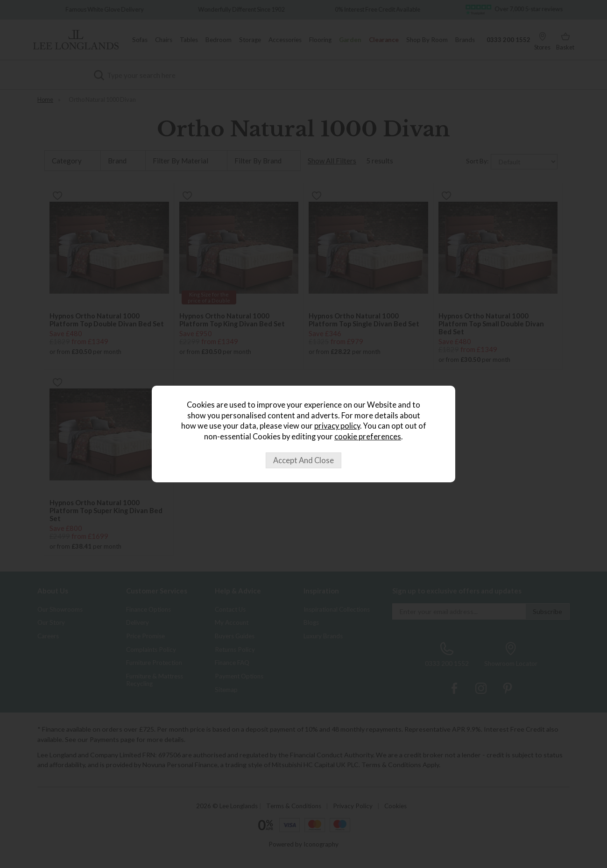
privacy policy (337, 426)
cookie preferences (368, 437)
